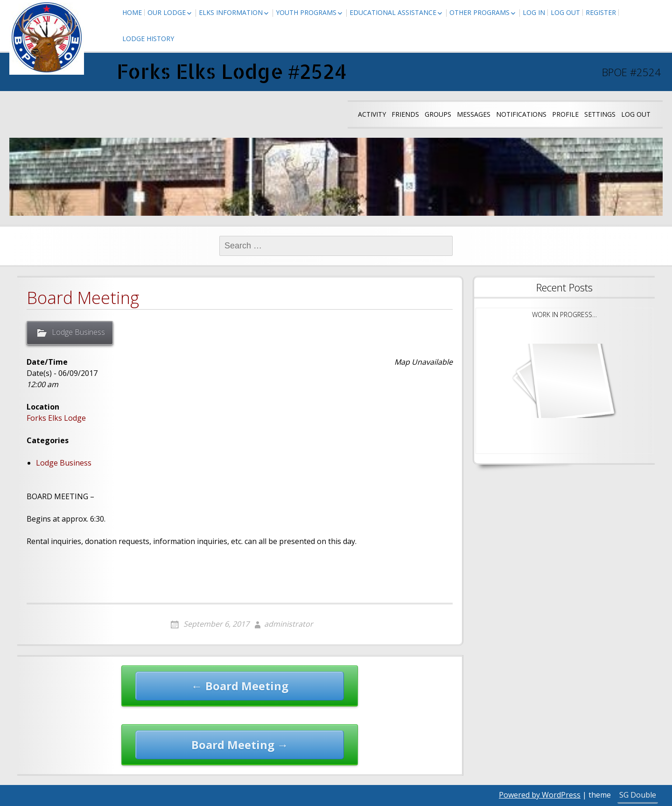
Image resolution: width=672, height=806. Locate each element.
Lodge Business (78, 332)
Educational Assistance (393, 12)
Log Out (565, 12)
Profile (565, 114)
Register (601, 12)
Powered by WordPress (540, 795)
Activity (372, 114)
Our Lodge (167, 12)
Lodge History (148, 39)
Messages (474, 114)
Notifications (521, 114)
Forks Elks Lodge (56, 418)
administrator (289, 624)
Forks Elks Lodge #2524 (232, 71)
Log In (534, 12)
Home (132, 12)
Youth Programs (306, 12)
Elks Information (231, 12)
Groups (438, 114)
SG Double (638, 795)
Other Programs (479, 12)
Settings (600, 114)
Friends (405, 114)
